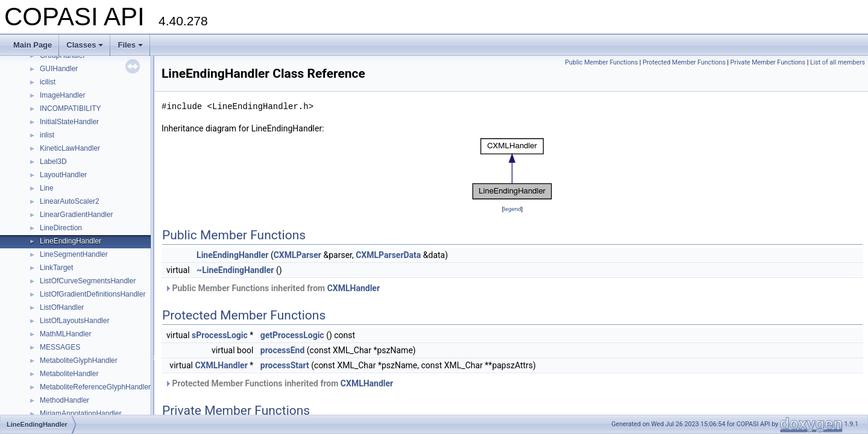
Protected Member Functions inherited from (279, 383)
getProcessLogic (292, 335)
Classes (85, 45)
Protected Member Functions (684, 62)
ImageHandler (62, 95)
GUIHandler (59, 69)
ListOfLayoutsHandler (74, 321)
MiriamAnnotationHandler (80, 414)
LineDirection (61, 228)
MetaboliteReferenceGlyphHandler (95, 387)
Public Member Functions (601, 62)
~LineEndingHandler (235, 270)
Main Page (33, 45)
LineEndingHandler (71, 241)
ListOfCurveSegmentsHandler (88, 281)
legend (512, 209)
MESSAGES (60, 347)
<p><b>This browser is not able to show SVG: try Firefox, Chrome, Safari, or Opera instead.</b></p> (512, 169)
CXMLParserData (388, 255)
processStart (285, 365)
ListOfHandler (62, 307)
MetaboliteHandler (69, 374)
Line (47, 188)
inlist (47, 135)
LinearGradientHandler (76, 215)
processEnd (283, 350)
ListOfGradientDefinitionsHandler (93, 294)
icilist (48, 82)
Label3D (53, 162)
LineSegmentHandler (74, 254)
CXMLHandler (354, 288)
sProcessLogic (220, 335)
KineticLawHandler (70, 148)
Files (130, 45)
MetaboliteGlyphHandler (79, 360)
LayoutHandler (63, 175)
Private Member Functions (768, 62)
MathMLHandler (65, 334)
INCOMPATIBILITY (71, 108)
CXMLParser (297, 255)
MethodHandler (64, 400)
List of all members (838, 62)
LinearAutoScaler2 (70, 201)
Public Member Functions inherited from (272, 288)
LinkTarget (56, 268)
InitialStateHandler (69, 122)
